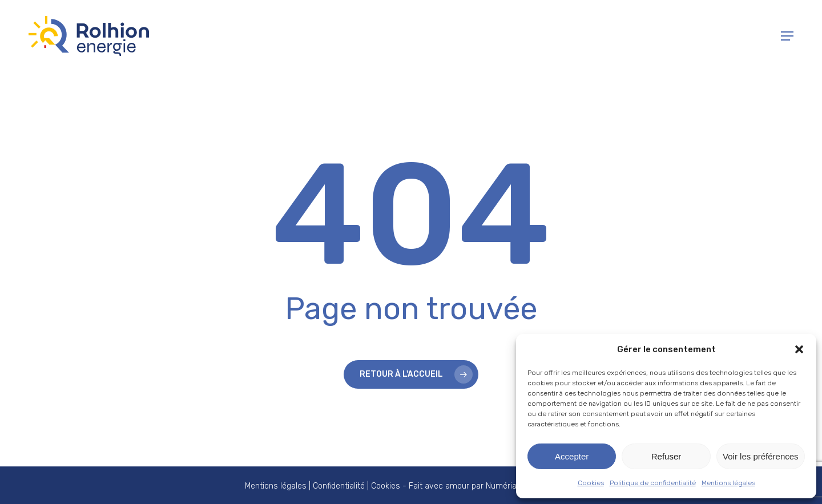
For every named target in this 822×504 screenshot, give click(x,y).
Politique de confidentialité (653, 483)
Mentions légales (728, 483)
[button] (799, 349)
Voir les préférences (761, 456)
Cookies (591, 483)
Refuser (666, 456)
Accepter (572, 456)
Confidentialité (339, 486)
